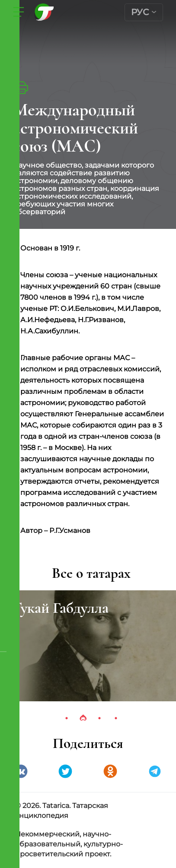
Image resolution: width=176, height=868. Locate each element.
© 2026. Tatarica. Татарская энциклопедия (62, 811)
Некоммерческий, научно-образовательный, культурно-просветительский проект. (69, 844)
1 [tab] (67, 718)
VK (21, 771)
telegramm (155, 771)
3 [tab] (99, 718)
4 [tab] (116, 718)
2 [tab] (83, 718)
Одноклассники (110, 771)
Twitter (65, 771)
